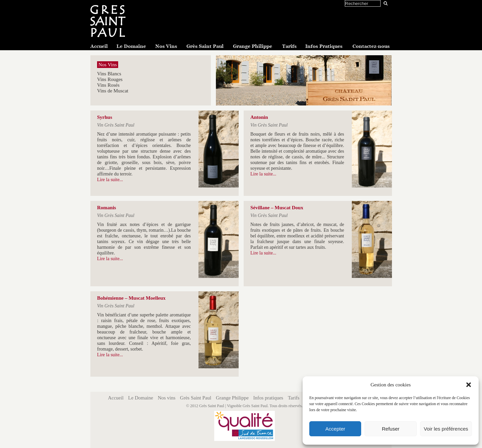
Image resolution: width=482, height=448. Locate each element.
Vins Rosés (108, 85)
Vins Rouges (110, 79)
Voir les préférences (446, 429)
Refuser (391, 429)
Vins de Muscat (113, 91)
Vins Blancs (109, 74)
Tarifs (289, 46)
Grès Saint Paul (205, 46)
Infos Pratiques (324, 46)
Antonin (259, 117)
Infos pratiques (268, 398)
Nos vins (167, 398)
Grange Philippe (253, 46)
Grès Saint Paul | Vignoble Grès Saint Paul (233, 406)
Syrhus (105, 117)
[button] (469, 385)
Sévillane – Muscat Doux (277, 208)
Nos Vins (166, 46)
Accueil (99, 46)
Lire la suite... (110, 180)
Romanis (107, 208)
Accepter (335, 429)
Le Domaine (131, 46)
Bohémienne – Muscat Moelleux (131, 298)
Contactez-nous (371, 46)
